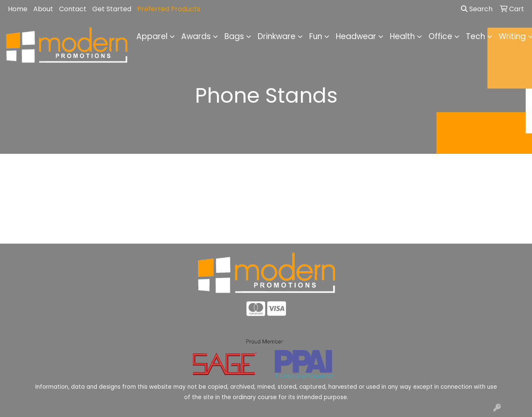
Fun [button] (316, 36)
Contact (73, 9)
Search (477, 9)
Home (18, 9)
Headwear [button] (356, 36)
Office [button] (440, 36)
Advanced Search (465, 231)
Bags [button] (234, 36)
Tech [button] (475, 36)
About (43, 9)
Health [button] (402, 36)
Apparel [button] (152, 36)
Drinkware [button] (277, 36)
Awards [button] (196, 36)
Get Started (112, 9)
